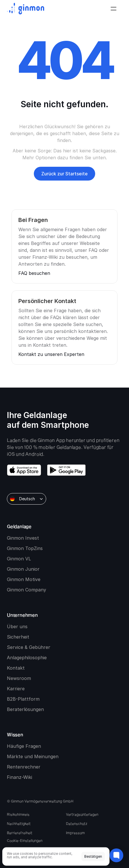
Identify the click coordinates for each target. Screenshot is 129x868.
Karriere (16, 689)
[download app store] (24, 470)
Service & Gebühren (29, 647)
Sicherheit (18, 637)
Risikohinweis (18, 814)
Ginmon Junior (23, 569)
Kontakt (16, 668)
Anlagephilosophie (27, 658)
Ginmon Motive (24, 579)
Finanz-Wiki (19, 777)
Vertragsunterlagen (82, 814)
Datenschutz (77, 823)
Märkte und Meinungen (33, 756)
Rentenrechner (24, 767)
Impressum (75, 833)
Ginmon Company (27, 590)
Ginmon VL (19, 559)
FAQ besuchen (34, 273)
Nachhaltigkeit (19, 823)
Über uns (17, 626)
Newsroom (19, 678)
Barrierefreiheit (20, 833)
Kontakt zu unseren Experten (51, 354)
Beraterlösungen (25, 709)
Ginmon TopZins (25, 548)
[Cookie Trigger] (25, 840)
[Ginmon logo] (26, 9)
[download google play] (66, 470)
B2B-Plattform (23, 699)
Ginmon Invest (23, 538)
